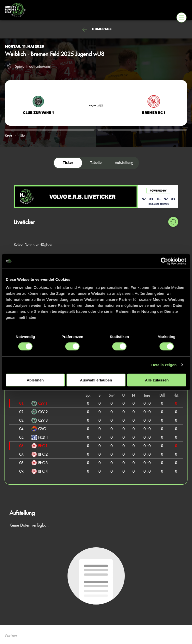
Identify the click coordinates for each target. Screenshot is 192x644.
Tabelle (96, 163)
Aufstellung (124, 163)
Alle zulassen (157, 380)
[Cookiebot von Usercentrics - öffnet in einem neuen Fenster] (164, 261)
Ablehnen (35, 380)
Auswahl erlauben (96, 380)
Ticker (68, 163)
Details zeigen (164, 365)
